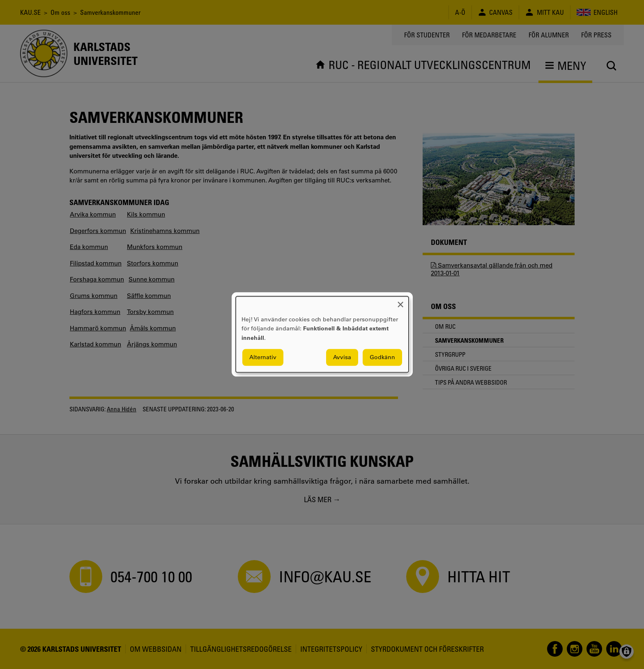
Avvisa (342, 358)
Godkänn (382, 358)
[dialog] (322, 334)
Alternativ (263, 358)
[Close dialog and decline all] (400, 301)
